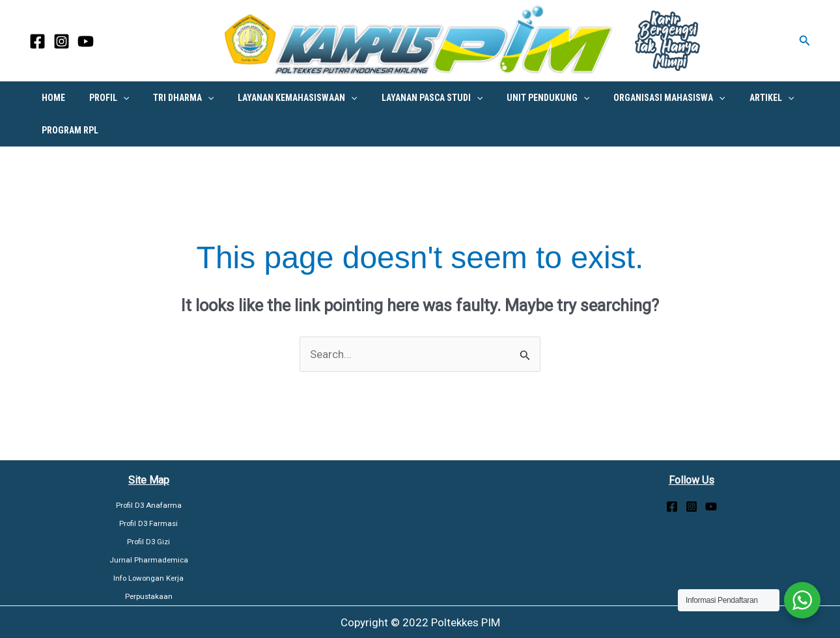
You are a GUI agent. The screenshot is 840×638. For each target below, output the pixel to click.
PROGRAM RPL (67, 130)
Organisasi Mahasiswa (631, 98)
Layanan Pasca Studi (405, 98)
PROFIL (100, 98)
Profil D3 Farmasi (149, 523)
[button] (805, 41)
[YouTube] (86, 41)
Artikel (727, 98)
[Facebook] (37, 41)
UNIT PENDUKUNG (516, 98)
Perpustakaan (148, 596)
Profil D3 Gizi (149, 542)
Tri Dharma (168, 98)
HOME (50, 98)
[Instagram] (62, 41)
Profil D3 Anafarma (149, 505)
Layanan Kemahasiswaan (277, 98)
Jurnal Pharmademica (149, 560)
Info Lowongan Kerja (148, 578)
